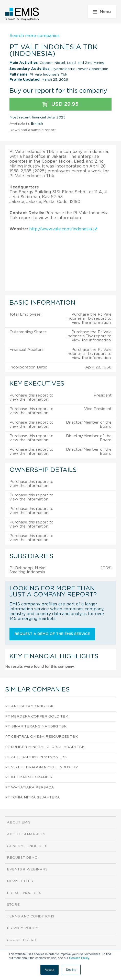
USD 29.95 (60, 104)
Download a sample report (33, 130)
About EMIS (19, 822)
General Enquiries (27, 846)
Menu (102, 12)
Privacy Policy (23, 928)
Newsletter (20, 881)
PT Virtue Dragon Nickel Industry (41, 767)
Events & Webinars (27, 869)
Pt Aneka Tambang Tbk (29, 706)
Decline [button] (71, 970)
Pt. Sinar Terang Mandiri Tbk (36, 726)
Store (13, 905)
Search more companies (35, 36)
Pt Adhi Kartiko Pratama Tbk (36, 757)
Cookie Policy (22, 940)
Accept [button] (49, 970)
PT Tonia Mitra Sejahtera (32, 797)
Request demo (22, 858)
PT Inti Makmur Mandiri (29, 777)
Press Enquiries (24, 893)
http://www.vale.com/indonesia (63, 229)
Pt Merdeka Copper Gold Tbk (37, 716)
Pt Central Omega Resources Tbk (41, 737)
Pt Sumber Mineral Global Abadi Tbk (45, 747)
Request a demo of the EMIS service (52, 634)
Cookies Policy (79, 958)
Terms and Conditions (31, 916)
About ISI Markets (26, 834)
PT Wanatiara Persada (30, 787)
